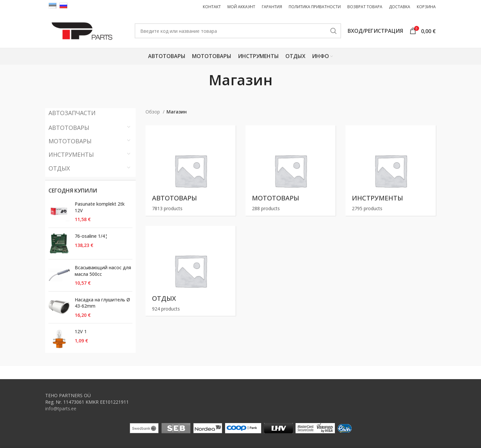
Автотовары (69, 128)
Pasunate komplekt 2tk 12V (100, 207)
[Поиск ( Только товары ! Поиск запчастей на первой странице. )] (238, 31)
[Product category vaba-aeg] (191, 271)
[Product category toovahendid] (390, 170)
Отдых (59, 168)
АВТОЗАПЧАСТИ (72, 113)
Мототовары (70, 141)
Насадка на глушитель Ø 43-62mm (102, 303)
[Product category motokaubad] (290, 170)
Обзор (153, 112)
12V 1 (81, 331)
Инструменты (71, 154)
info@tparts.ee (61, 408)
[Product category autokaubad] (191, 170)
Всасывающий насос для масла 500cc (103, 271)
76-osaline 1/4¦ (91, 236)
